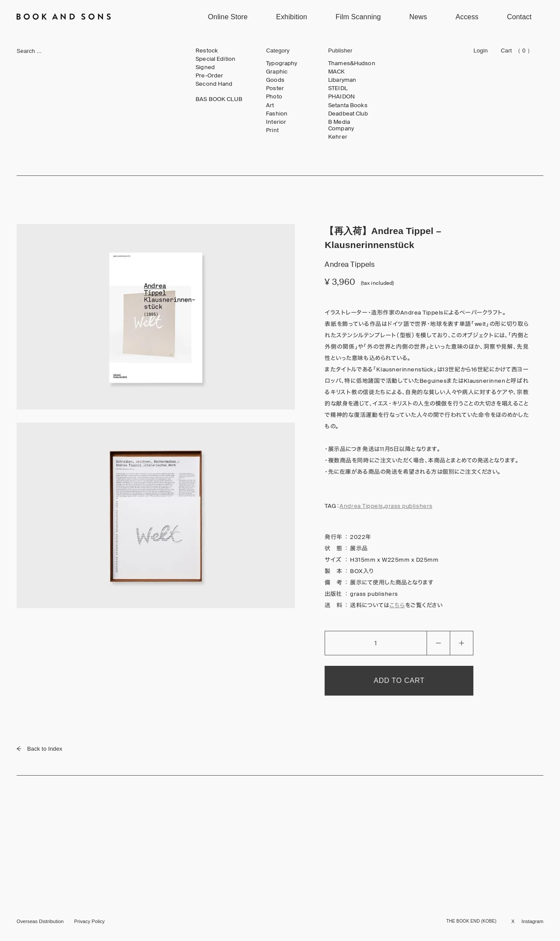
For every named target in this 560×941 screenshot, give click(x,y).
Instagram (532, 921)
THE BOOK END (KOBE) (471, 921)
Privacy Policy (89, 921)
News (418, 17)
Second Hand (214, 84)
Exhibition (292, 17)
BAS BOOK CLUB (219, 99)
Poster (275, 88)
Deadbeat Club (348, 114)
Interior (276, 122)
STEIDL (338, 88)
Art (270, 105)
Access (467, 17)
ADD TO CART (399, 680)
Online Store (228, 17)
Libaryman (342, 80)
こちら (397, 605)
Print (272, 130)
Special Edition (215, 59)
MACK (337, 72)
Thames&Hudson (352, 63)
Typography (282, 63)
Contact (519, 17)
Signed (205, 67)
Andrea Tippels (361, 506)
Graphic (277, 72)
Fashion (277, 114)
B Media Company (341, 125)
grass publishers (408, 506)
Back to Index (39, 749)
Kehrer (338, 137)
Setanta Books (348, 105)
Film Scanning (358, 17)
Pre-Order (209, 76)
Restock (207, 51)
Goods (275, 80)
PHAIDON (341, 97)
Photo (274, 97)
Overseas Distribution (40, 921)
